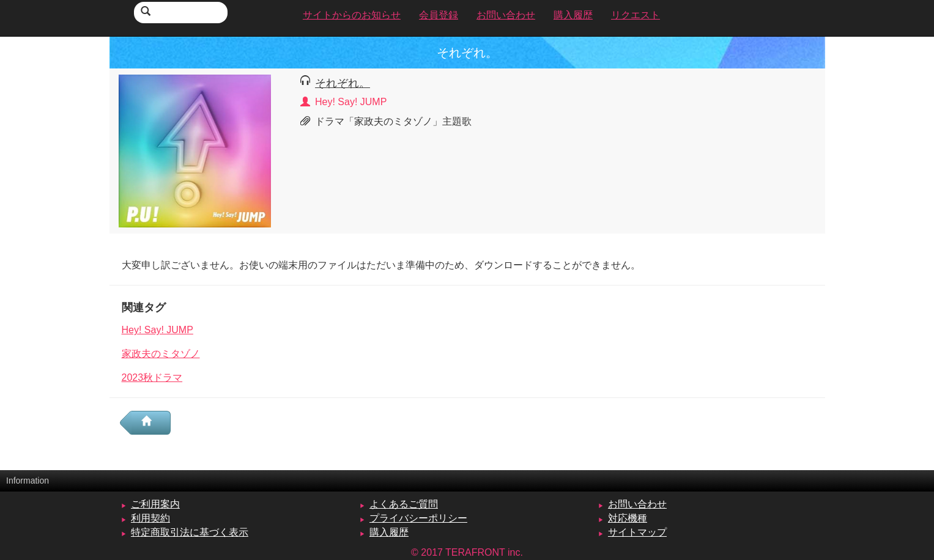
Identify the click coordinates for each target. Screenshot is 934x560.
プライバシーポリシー (418, 518)
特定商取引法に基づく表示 (190, 532)
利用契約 (150, 518)
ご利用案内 (155, 504)
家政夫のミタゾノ (161, 354)
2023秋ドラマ (152, 378)
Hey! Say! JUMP (158, 330)
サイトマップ (637, 532)
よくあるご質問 (404, 504)
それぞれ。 (343, 83)
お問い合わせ (637, 504)
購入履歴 (389, 532)
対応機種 (628, 518)
